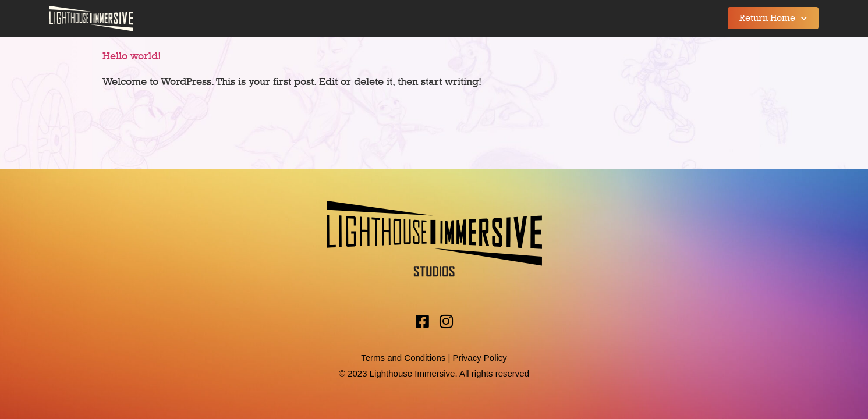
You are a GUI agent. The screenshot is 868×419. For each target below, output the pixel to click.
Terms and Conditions (403, 358)
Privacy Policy (479, 358)
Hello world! (132, 56)
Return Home (773, 18)
